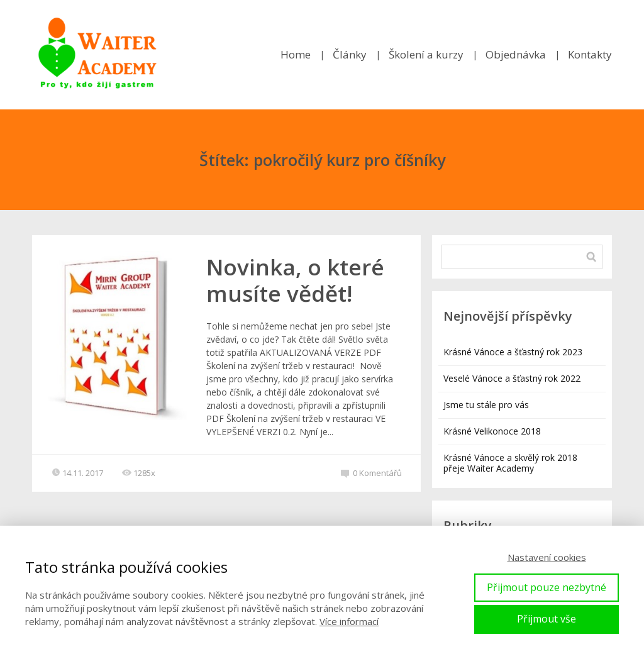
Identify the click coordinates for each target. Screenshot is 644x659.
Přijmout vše (547, 619)
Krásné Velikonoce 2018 (492, 431)
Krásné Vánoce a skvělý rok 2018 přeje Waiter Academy (510, 463)
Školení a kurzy (426, 54)
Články (350, 54)
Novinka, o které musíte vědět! (295, 280)
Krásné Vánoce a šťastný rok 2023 (513, 352)
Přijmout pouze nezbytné (547, 587)
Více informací (349, 621)
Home (296, 54)
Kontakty (590, 54)
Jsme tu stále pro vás (486, 405)
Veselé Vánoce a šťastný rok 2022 (512, 378)
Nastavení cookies (547, 557)
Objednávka (516, 54)
